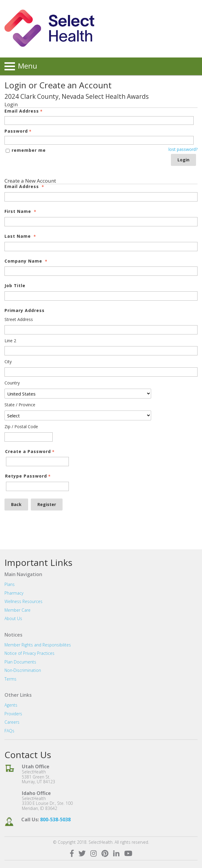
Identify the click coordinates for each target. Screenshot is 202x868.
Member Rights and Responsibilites (38, 645)
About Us (13, 618)
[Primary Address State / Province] (78, 415)
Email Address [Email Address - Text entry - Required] (24, 111)
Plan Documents (20, 662)
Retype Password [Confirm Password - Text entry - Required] (28, 476)
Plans (10, 584)
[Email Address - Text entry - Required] (99, 121)
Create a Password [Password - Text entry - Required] (30, 452)
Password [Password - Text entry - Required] (19, 131)
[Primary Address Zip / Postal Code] (29, 437)
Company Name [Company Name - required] (26, 261)
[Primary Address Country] (78, 394)
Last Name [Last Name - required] (21, 236)
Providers (13, 714)
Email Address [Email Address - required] (25, 187)
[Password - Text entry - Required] (99, 140)
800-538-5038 (55, 819)
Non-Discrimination (23, 670)
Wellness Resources (23, 601)
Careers (12, 722)
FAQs (9, 731)
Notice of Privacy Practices (29, 653)
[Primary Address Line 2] (101, 351)
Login (183, 160)
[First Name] (101, 222)
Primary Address (25, 311)
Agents (11, 705)
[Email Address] (101, 197)
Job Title (15, 286)
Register (47, 504)
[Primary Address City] (101, 372)
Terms (10, 679)
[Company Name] (101, 271)
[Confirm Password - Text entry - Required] (37, 486)
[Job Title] (101, 296)
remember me (29, 150)
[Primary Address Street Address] (101, 330)
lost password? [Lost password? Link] (183, 150)
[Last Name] (101, 247)
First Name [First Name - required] (21, 212)
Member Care (18, 610)
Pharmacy (14, 593)
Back (16, 504)
